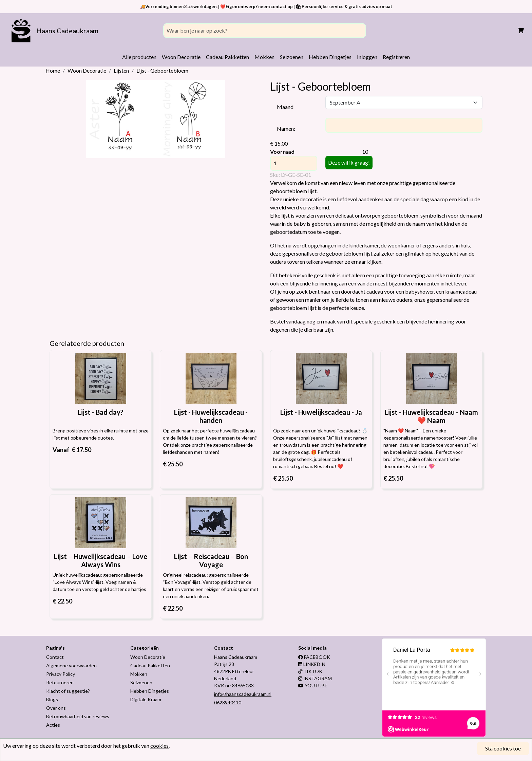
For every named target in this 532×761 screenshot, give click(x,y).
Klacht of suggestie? (68, 691)
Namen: (286, 128)
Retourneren (60, 682)
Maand (285, 107)
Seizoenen (292, 57)
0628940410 (228, 702)
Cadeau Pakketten (227, 57)
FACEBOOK (314, 657)
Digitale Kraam (146, 699)
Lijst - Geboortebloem (162, 70)
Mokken (264, 57)
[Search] (265, 31)
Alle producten (139, 57)
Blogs (52, 699)
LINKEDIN (312, 664)
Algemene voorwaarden (71, 665)
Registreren (396, 57)
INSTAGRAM (315, 678)
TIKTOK (310, 671)
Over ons (56, 708)
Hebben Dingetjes (330, 57)
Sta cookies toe (503, 748)
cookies (159, 746)
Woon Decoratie (181, 57)
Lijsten (121, 70)
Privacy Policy (61, 674)
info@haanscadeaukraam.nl (243, 694)
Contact (55, 657)
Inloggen (367, 57)
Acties (53, 725)
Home (53, 70)
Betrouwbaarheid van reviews (78, 716)
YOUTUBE (313, 685)
